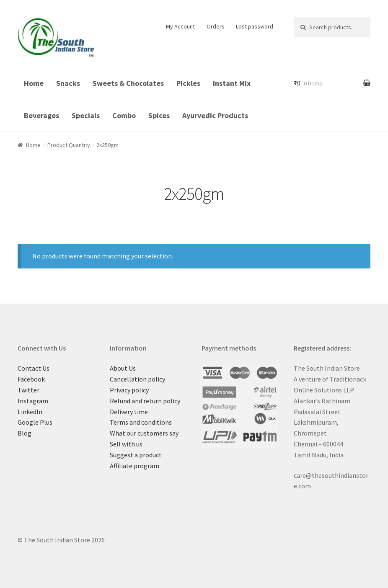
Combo (124, 115)
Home (34, 83)
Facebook (31, 379)
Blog (25, 433)
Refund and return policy (145, 401)
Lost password (255, 26)
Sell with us (126, 444)
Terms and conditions (141, 422)
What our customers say (144, 433)
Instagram (33, 401)
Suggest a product (136, 455)
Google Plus (35, 422)
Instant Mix (232, 83)
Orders (216, 26)
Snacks (68, 83)
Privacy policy (129, 390)
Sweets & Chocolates (128, 83)
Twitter (28, 390)
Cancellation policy (137, 379)
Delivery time (129, 412)
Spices (159, 115)
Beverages (41, 115)
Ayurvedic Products (215, 115)
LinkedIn (30, 412)
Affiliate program (135, 466)
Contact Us (34, 368)
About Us (123, 368)
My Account (180, 26)
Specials (86, 115)
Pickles (188, 83)
